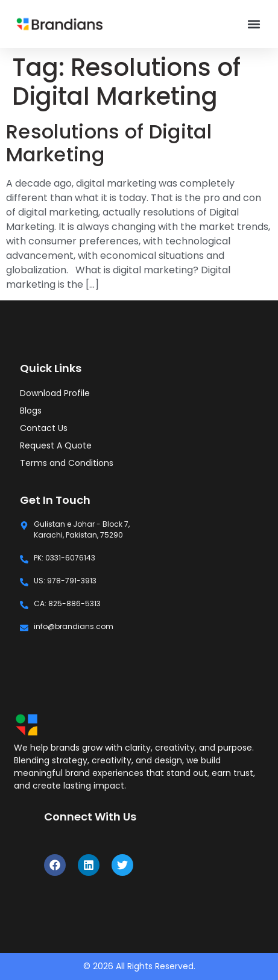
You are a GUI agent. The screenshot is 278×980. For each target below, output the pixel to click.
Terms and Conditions (67, 463)
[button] (254, 24)
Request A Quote (56, 445)
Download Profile (55, 393)
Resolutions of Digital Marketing (109, 143)
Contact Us (44, 428)
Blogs (31, 411)
